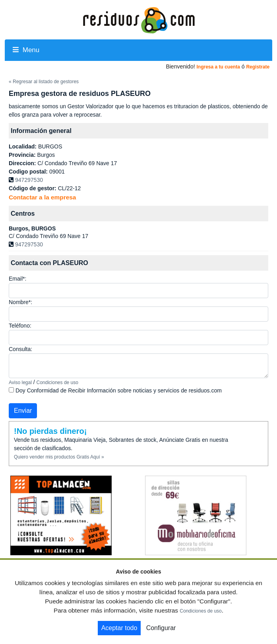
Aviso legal (20, 382)
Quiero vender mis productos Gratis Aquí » (59, 457)
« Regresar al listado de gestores (44, 82)
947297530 (29, 180)
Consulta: (20, 349)
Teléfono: (20, 326)
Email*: (17, 279)
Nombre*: (20, 302)
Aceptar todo (119, 628)
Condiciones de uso (57, 382)
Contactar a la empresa (42, 197)
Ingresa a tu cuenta (218, 67)
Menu (26, 50)
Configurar (161, 628)
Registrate (258, 67)
